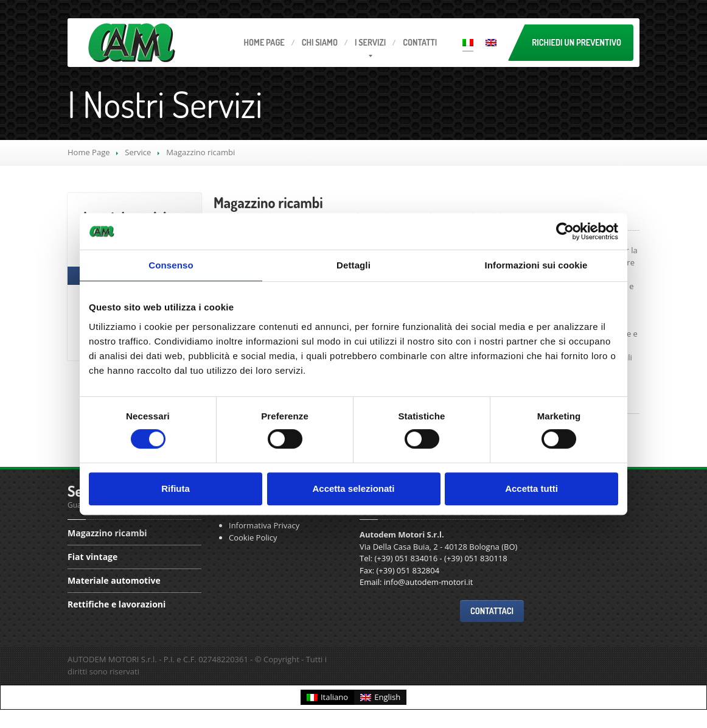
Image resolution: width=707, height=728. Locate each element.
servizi (370, 42)
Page (264, 42)
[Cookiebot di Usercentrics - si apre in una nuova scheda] (565, 231)
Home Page (89, 152)
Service (138, 152)
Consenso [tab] (171, 265)
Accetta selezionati (353, 488)
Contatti (420, 42)
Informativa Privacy (264, 525)
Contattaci (492, 611)
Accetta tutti (531, 488)
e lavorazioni (117, 604)
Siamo (320, 42)
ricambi (268, 202)
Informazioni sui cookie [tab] (536, 265)
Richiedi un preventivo (576, 42)
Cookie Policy (253, 537)
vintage (92, 557)
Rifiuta (176, 488)
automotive (114, 580)
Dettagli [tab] (353, 265)
